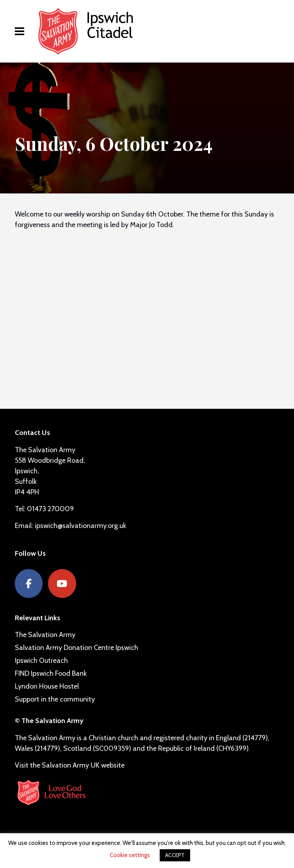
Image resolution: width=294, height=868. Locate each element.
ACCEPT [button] (175, 855)
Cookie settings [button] (130, 855)
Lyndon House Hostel (47, 686)
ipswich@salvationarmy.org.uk (80, 526)
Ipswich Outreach (41, 660)
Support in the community (55, 699)
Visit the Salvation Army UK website (70, 765)
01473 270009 (50, 509)
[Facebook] (29, 584)
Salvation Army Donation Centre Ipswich (77, 648)
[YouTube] (62, 584)
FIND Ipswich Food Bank (51, 673)
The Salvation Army (45, 635)
